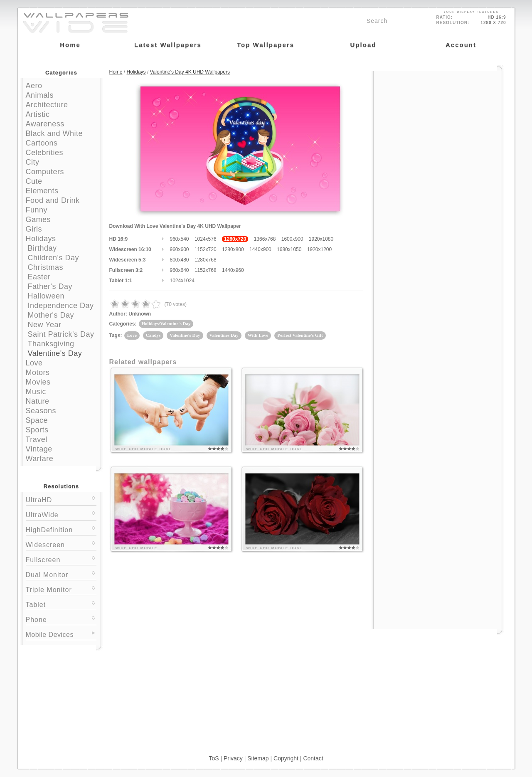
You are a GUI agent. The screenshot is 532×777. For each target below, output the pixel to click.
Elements (42, 191)
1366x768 (265, 239)
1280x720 (235, 239)
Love (34, 363)
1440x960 (233, 270)
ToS (214, 758)
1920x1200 (319, 249)
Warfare (40, 459)
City (33, 162)
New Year (45, 325)
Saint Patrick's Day (61, 334)
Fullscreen (61, 559)
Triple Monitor (61, 589)
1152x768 (206, 270)
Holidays (41, 239)
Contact (313, 758)
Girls (34, 229)
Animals (40, 95)
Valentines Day (224, 335)
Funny (37, 210)
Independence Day (61, 306)
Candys (153, 335)
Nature (38, 401)
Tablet (61, 604)
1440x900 (260, 249)
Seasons (41, 411)
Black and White (54, 133)
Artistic (38, 114)
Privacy (233, 758)
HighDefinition (61, 529)
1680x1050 (289, 249)
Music (36, 392)
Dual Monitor (61, 574)
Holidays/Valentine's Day (166, 323)
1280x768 (206, 260)
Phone (61, 619)
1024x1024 (182, 281)
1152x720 (206, 249)
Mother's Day (51, 315)
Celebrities (45, 153)
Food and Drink (53, 200)
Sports (37, 430)
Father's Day (50, 286)
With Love (258, 335)
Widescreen (61, 544)
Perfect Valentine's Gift (300, 335)
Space (37, 420)
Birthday (42, 248)
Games (38, 220)
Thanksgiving (51, 344)
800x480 (180, 260)
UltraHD (61, 499)
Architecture (47, 105)
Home (116, 72)
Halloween (46, 296)
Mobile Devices (50, 635)
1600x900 (292, 239)
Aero (34, 86)
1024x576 (206, 239)
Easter (39, 277)
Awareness (45, 124)
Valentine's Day (55, 353)
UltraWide (61, 514)
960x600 (180, 249)
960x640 (180, 270)
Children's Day (53, 258)
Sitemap (258, 758)
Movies (38, 382)
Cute (34, 181)
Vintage (39, 449)
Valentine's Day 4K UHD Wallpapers (190, 72)
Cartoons (42, 143)
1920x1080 (321, 239)
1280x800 (233, 249)
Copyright (286, 758)
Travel (37, 439)
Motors (38, 372)
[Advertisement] (438, 123)
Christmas (46, 267)
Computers (45, 172)
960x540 (180, 239)
